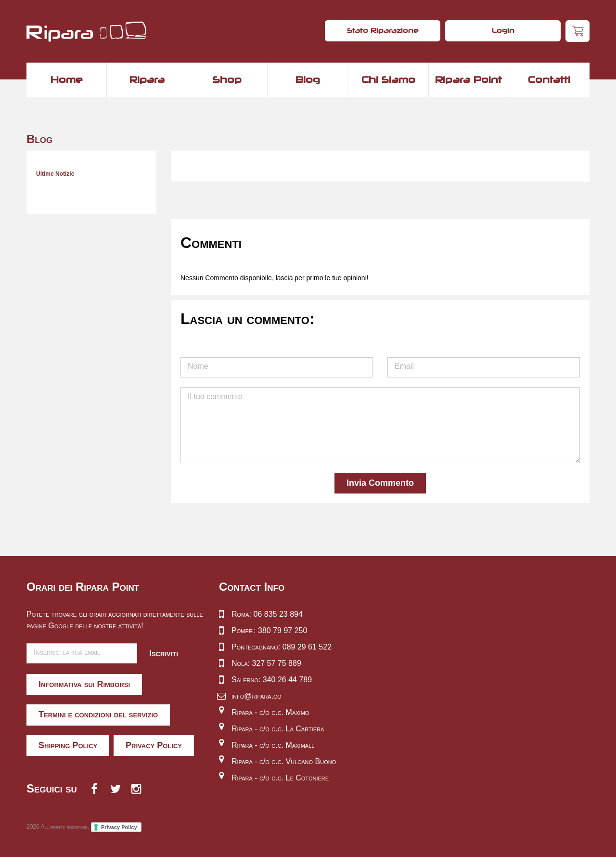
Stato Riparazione (383, 30)
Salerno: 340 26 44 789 (272, 680)
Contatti (549, 79)
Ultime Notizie (55, 174)
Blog (308, 79)
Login (503, 30)
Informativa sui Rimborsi (84, 684)
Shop (227, 79)
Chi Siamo (388, 79)
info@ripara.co (257, 696)
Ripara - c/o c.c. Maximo (270, 712)
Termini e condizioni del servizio (98, 714)
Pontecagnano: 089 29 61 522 (282, 647)
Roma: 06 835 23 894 (267, 614)
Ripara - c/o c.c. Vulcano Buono (284, 761)
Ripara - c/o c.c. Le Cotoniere (280, 778)
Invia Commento (380, 483)
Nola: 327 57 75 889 (266, 663)
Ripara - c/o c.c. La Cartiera (278, 729)
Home (67, 79)
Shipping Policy (68, 745)
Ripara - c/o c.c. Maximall (273, 745)
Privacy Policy (154, 745)
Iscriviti (164, 653)
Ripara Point (468, 79)
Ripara (147, 79)
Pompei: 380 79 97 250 (269, 630)
